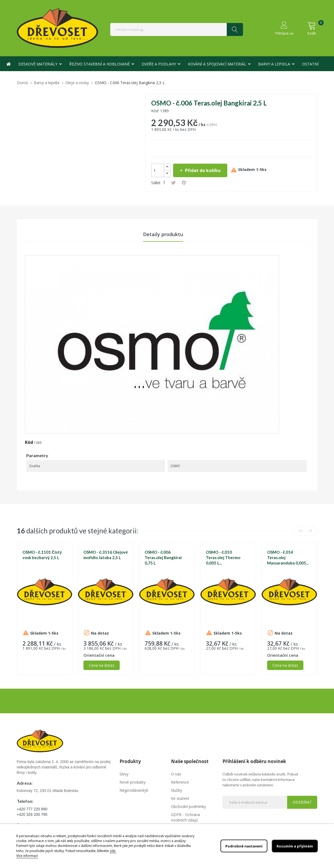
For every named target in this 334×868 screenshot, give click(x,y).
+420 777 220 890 (32, 810)
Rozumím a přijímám (293, 846)
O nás (176, 775)
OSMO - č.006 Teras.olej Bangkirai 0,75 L (163, 558)
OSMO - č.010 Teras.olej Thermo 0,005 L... (223, 558)
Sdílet (165, 183)
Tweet (174, 183)
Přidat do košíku (202, 170)
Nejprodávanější (134, 791)
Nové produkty (132, 783)
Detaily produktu (163, 235)
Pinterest (185, 183)
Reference (180, 783)
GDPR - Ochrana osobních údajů (185, 818)
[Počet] (158, 170)
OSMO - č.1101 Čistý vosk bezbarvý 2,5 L (42, 556)
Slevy (124, 775)
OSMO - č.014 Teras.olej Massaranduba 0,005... (288, 558)
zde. (113, 851)
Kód (29, 443)
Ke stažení (180, 799)
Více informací (27, 856)
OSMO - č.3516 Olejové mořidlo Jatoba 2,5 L (106, 556)
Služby (176, 791)
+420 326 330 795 (32, 815)
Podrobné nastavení (239, 846)
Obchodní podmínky (188, 807)
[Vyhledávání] (177, 29)
